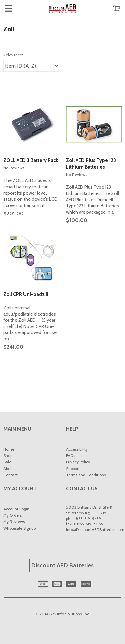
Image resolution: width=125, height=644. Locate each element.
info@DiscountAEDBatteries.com (95, 529)
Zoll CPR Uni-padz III (26, 294)
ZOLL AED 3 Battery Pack (31, 160)
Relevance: (13, 55)
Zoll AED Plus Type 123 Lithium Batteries (91, 164)
